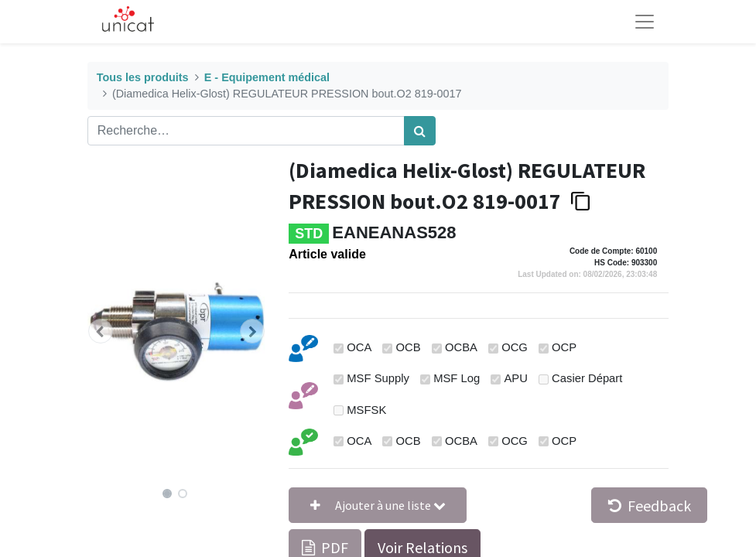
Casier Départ (587, 378)
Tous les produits (143, 77)
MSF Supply (378, 378)
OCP (564, 347)
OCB (409, 347)
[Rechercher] (420, 131)
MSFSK (366, 410)
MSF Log (457, 378)
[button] (101, 331)
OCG (515, 347)
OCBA (461, 347)
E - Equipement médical (267, 77)
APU (515, 378)
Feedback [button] (650, 506)
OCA (359, 347)
